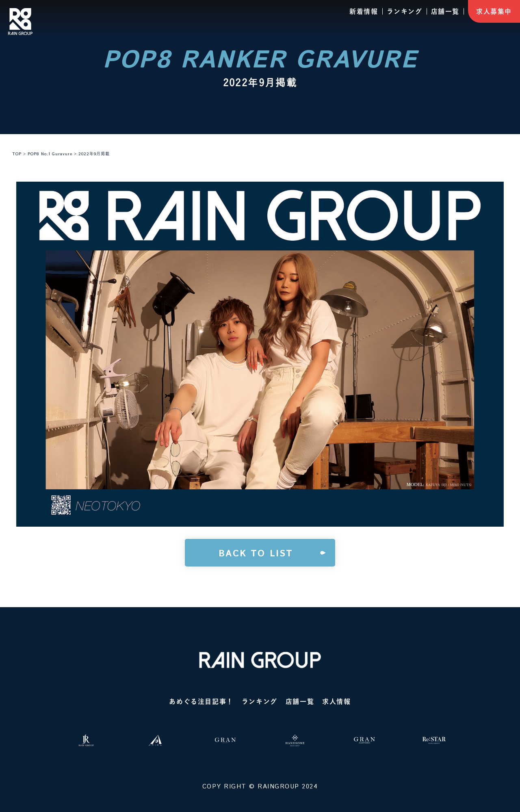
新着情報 (364, 11)
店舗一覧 (445, 11)
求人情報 (336, 701)
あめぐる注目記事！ (201, 701)
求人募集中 (494, 11)
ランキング (405, 11)
